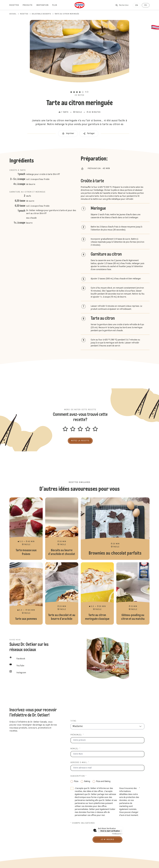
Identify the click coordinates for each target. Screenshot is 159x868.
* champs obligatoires (83, 823)
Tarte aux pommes (26, 593)
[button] (79, 88)
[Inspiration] (44, 5)
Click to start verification (110, 831)
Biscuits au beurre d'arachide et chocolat (62, 529)
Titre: (74, 721)
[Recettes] (16, 5)
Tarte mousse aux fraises (26, 529)
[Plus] (57, 5)
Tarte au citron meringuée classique (97, 593)
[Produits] (29, 5)
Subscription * (78, 776)
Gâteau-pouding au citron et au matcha (133, 593)
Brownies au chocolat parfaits (115, 529)
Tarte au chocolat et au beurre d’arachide (62, 593)
